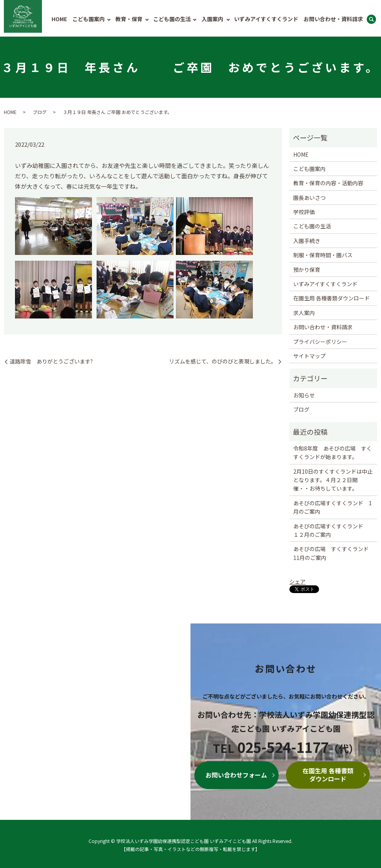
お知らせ (304, 395)
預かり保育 (307, 270)
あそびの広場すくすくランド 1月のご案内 (333, 507)
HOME (59, 19)
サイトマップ (309, 356)
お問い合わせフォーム (236, 775)
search (371, 20)
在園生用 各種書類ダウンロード (332, 298)
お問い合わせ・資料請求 (333, 19)
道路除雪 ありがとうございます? (51, 361)
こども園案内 (89, 19)
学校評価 (304, 212)
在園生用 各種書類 (328, 775)
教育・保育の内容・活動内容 (328, 183)
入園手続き (307, 241)
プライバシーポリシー (320, 342)
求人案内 (304, 313)
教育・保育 (129, 19)
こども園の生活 (172, 19)
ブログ (40, 112)
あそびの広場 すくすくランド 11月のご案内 (331, 553)
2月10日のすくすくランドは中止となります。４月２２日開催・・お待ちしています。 (333, 480)
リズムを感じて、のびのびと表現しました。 (223, 361)
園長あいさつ (309, 198)
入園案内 (212, 19)
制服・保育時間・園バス (323, 255)
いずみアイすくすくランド (266, 19)
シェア (297, 581)
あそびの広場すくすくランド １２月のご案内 (331, 530)
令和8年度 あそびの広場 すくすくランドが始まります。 (333, 452)
